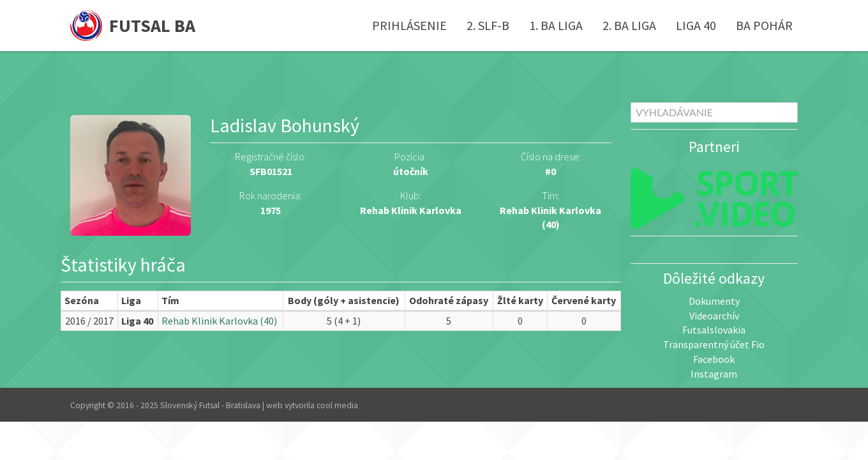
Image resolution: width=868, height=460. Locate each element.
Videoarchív (714, 316)
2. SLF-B (488, 25)
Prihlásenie (409, 25)
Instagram (714, 374)
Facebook (714, 359)
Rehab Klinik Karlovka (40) (219, 321)
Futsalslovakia (714, 330)
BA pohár (764, 25)
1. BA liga (556, 25)
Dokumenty (714, 301)
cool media (337, 405)
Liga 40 (696, 25)
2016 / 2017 (89, 321)
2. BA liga (629, 25)
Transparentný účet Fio (714, 344)
